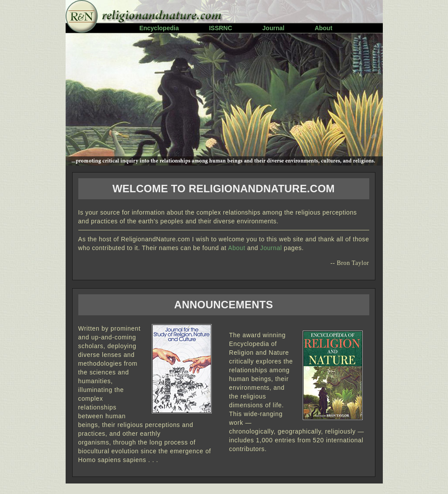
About (323, 28)
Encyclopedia (159, 28)
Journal (274, 28)
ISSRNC (221, 28)
